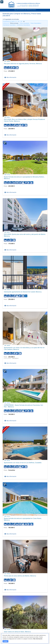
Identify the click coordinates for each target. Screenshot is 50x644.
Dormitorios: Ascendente (9, 25)
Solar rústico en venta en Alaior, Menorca (17, 631)
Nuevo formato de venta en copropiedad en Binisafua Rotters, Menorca (24, 177)
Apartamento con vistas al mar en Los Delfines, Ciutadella (23, 462)
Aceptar (5, 641)
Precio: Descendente (36, 23)
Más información (11, 77)
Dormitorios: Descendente (23, 25)
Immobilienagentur (34, 6)
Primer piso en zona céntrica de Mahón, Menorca (20, 575)
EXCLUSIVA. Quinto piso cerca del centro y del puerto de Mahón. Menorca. (25, 234)
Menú (2, 2)
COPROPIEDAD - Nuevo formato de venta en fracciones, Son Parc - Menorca (24, 405)
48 (24, 21)
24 (19, 21)
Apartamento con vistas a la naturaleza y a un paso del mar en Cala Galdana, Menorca (24, 348)
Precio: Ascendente (25, 23)
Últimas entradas (14, 23)
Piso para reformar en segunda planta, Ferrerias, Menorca (23, 63)
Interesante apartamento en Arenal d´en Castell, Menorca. (23, 291)
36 (21, 21)
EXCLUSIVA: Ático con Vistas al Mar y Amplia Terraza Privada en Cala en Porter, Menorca (24, 120)
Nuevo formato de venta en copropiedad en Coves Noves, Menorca (23, 519)
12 (16, 21)
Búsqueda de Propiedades (25, 10)
